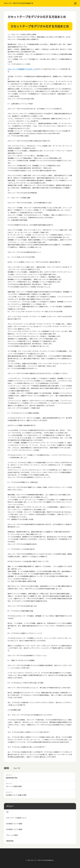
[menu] (75, 3)
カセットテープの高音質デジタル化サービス (22, 69)
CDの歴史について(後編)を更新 (16, 795)
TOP (7, 812)
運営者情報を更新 (12, 778)
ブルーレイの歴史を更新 (14, 786)
